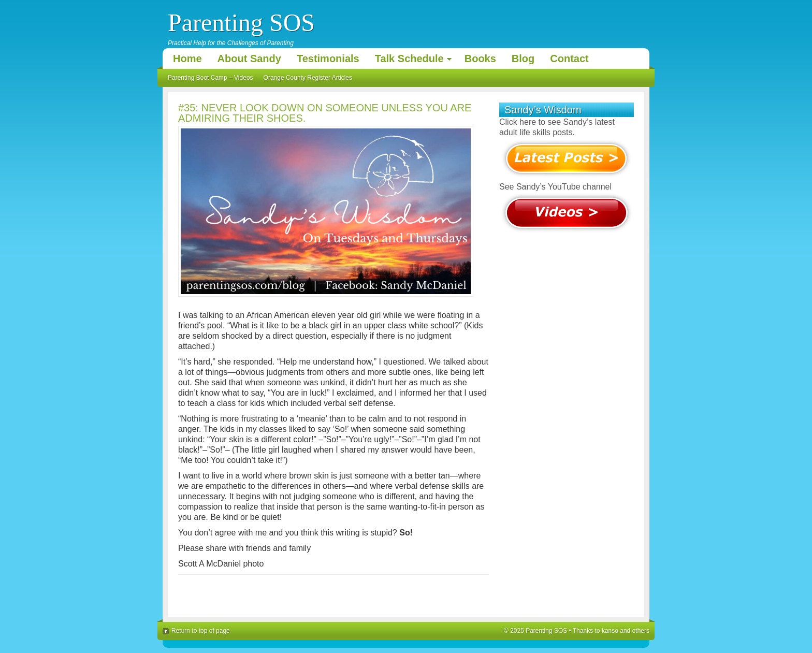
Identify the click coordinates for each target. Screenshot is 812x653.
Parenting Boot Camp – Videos (211, 78)
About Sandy (249, 59)
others (641, 631)
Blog (523, 59)
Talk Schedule (411, 60)
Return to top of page (201, 631)
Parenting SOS (241, 23)
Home (187, 59)
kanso (610, 631)
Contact (569, 59)
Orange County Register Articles (308, 78)
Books (480, 59)
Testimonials (328, 59)
